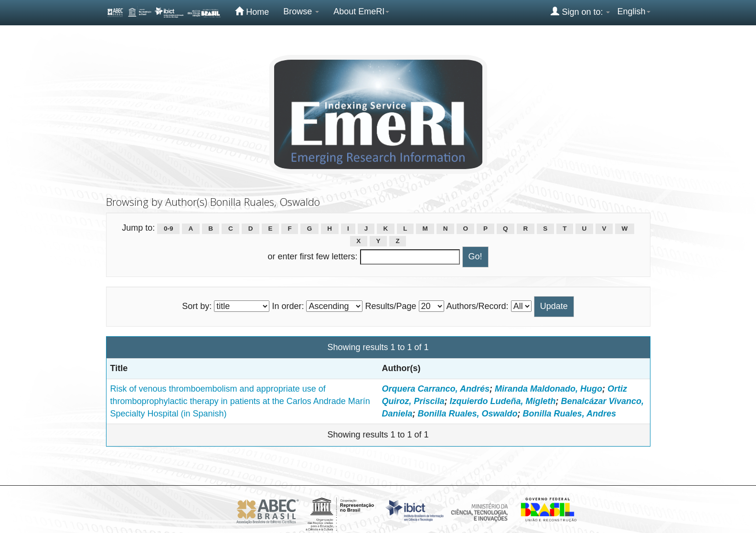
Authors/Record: (478, 306)
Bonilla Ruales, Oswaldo (468, 414)
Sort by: (197, 306)
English (634, 11)
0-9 (169, 229)
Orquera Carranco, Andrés (436, 389)
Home (252, 11)
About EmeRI (361, 11)
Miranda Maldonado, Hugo (548, 389)
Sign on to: (580, 11)
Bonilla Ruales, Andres (570, 414)
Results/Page (390, 306)
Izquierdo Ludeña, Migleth (503, 401)
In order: (288, 306)
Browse (301, 11)
